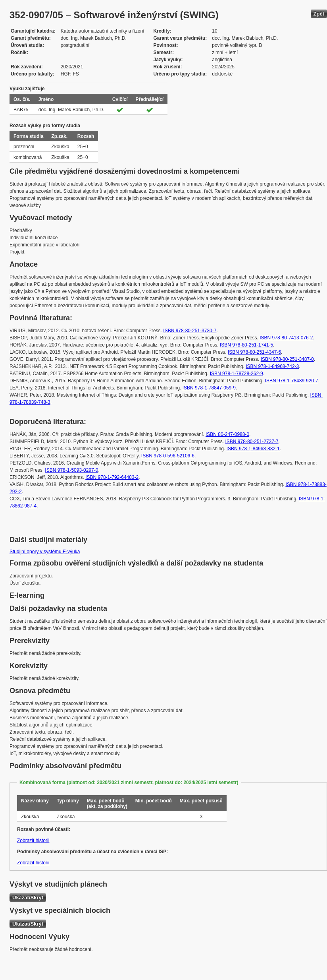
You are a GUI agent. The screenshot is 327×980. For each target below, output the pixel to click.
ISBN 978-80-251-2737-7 (252, 442)
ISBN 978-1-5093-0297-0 (71, 470)
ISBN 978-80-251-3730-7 (190, 331)
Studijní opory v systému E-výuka (45, 552)
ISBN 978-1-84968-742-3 (272, 366)
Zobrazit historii (33, 841)
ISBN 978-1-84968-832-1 (253, 449)
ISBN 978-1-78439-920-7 (292, 381)
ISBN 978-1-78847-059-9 (209, 388)
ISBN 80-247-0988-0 (227, 434)
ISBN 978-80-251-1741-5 (246, 345)
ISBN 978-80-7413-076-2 (286, 338)
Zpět (319, 14)
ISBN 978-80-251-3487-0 (287, 359)
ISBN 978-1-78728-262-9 (237, 374)
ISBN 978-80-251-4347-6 (254, 352)
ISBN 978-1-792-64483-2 (112, 477)
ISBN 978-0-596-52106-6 (168, 456)
